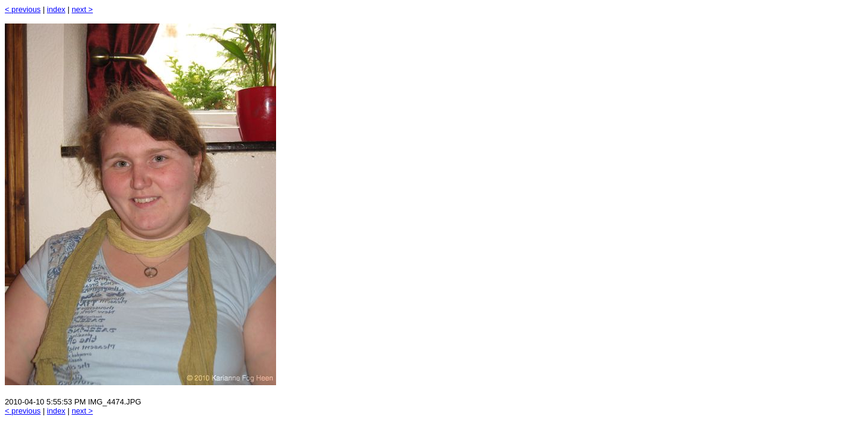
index (56, 9)
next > (82, 9)
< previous (23, 9)
